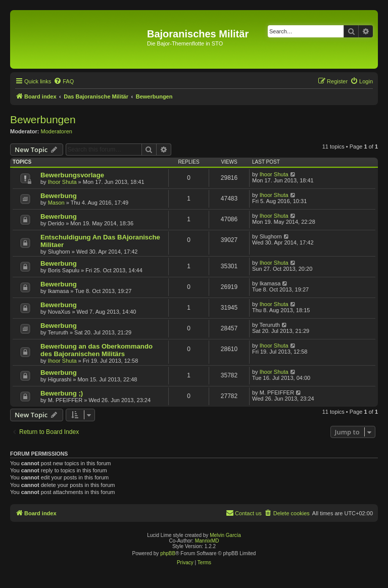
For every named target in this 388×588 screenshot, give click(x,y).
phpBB (168, 553)
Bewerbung (59, 196)
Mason (56, 203)
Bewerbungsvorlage (72, 175)
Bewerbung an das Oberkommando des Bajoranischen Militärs (96, 350)
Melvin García (225, 535)
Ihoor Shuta (62, 182)
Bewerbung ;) (62, 393)
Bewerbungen (43, 119)
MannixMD (207, 541)
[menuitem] (64, 81)
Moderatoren (57, 131)
